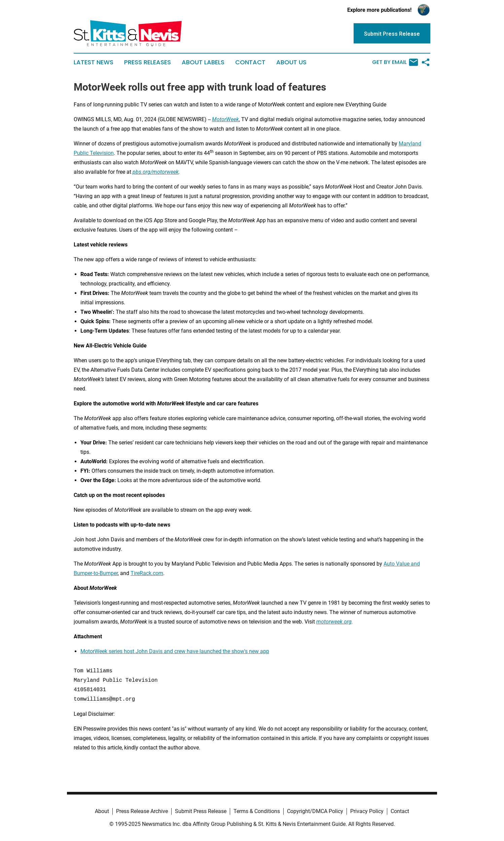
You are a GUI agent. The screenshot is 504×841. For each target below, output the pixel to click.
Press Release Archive (142, 811)
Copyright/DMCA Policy (315, 811)
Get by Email (395, 62)
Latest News (94, 62)
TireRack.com (147, 573)
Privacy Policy (367, 811)
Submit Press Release (201, 811)
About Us (291, 62)
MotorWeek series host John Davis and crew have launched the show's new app (175, 651)
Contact (250, 62)
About (102, 811)
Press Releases (148, 62)
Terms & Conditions (257, 811)
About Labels (203, 62)
